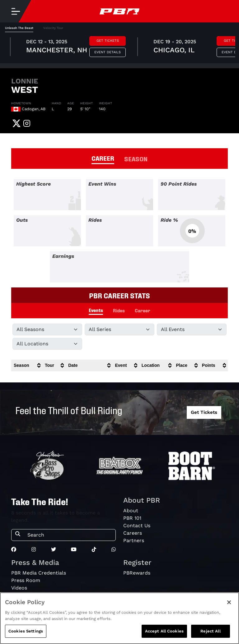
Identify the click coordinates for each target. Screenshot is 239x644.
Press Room (26, 580)
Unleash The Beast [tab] (19, 28)
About (131, 511)
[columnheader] (27, 365)
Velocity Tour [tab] (53, 28)
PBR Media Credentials (39, 573)
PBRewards (137, 573)
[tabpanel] (119, 48)
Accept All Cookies (164, 631)
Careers (133, 533)
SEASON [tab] (136, 159)
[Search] (70, 535)
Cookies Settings (26, 631)
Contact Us (137, 526)
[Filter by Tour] (119, 329)
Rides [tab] (119, 310)
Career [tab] (143, 310)
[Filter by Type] (192, 329)
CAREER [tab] (103, 158)
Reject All (210, 631)
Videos (19, 588)
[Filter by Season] (47, 329)
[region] (119, 618)
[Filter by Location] (47, 344)
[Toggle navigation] (16, 11)
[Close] (229, 602)
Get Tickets (108, 41)
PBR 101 (132, 518)
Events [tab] (96, 310)
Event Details (108, 52)
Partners (134, 540)
